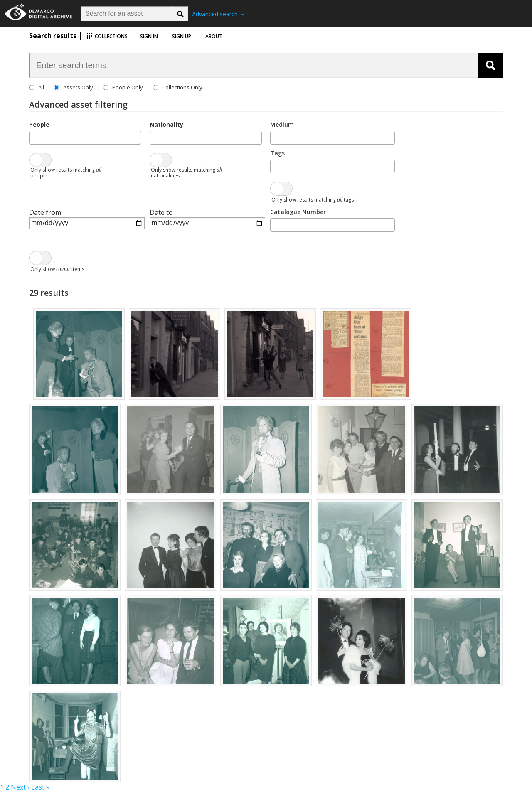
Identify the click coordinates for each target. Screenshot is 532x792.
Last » (40, 787)
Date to (161, 212)
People (39, 124)
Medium (282, 124)
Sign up (182, 36)
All (41, 87)
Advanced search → (219, 14)
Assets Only (78, 87)
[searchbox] (34, 137)
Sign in (149, 36)
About (214, 36)
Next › (20, 787)
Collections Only (182, 87)
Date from (45, 212)
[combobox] (85, 138)
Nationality (166, 124)
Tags (277, 153)
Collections (107, 36)
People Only (128, 87)
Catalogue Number (298, 212)
